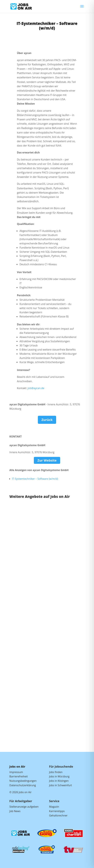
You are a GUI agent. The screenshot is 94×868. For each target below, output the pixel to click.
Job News (15, 811)
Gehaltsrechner (58, 815)
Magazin (54, 807)
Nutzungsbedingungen (23, 781)
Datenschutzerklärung (23, 785)
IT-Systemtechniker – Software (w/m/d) (35, 479)
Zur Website (47, 460)
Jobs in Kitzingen (59, 781)
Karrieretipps (57, 811)
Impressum (16, 772)
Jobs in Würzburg (59, 776)
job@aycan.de (36, 388)
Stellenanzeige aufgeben (24, 807)
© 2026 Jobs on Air (21, 792)
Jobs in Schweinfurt (60, 785)
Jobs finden (56, 772)
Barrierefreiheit (19, 776)
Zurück (47, 420)
